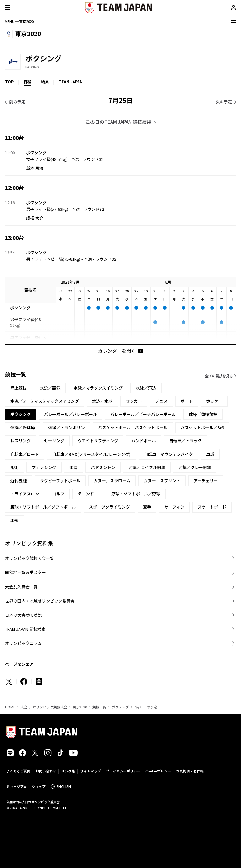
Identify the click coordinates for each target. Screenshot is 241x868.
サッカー (134, 401)
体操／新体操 (23, 427)
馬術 (14, 467)
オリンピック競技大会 (50, 707)
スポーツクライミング (109, 507)
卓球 (210, 454)
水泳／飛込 (146, 388)
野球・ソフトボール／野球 (136, 494)
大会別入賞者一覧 (21, 587)
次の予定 (224, 102)
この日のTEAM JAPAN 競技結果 (118, 122)
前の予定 (17, 102)
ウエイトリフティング (98, 441)
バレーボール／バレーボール (71, 414)
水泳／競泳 (50, 388)
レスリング (21, 441)
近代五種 (19, 480)
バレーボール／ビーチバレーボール (143, 414)
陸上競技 (19, 388)
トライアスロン (25, 494)
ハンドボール (144, 441)
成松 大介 (35, 218)
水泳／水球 (102, 401)
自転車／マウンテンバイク (168, 454)
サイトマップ (90, 771)
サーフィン (174, 507)
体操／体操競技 (203, 414)
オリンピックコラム (23, 643)
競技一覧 (99, 707)
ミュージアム (16, 786)
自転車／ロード (25, 454)
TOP (9, 82)
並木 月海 (35, 168)
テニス (161, 401)
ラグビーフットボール (60, 480)
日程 (27, 82)
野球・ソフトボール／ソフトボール (43, 507)
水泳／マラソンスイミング (98, 388)
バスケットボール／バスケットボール (133, 427)
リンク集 (68, 771)
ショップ (39, 786)
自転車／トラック (185, 441)
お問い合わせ (46, 771)
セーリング (54, 441)
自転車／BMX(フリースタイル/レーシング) (91, 454)
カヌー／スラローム (112, 480)
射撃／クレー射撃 (195, 467)
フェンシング (44, 467)
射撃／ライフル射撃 (147, 467)
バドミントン (103, 467)
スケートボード (212, 507)
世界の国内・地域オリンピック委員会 (40, 601)
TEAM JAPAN (71, 82)
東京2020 (80, 707)
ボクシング (120, 707)
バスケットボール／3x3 (202, 427)
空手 (147, 507)
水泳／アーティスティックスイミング (45, 401)
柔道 (74, 467)
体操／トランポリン (66, 427)
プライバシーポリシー (123, 771)
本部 (14, 520)
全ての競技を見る (219, 376)
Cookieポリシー (158, 771)
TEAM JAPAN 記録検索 (25, 629)
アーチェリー (206, 480)
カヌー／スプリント (162, 480)
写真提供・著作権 (190, 771)
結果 (45, 82)
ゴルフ (58, 494)
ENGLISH (64, 786)
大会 (24, 707)
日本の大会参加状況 (23, 615)
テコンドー (88, 494)
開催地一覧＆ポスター (25, 572)
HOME (10, 707)
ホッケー (214, 401)
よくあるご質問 (18, 771)
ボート (187, 401)
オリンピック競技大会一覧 (30, 558)
